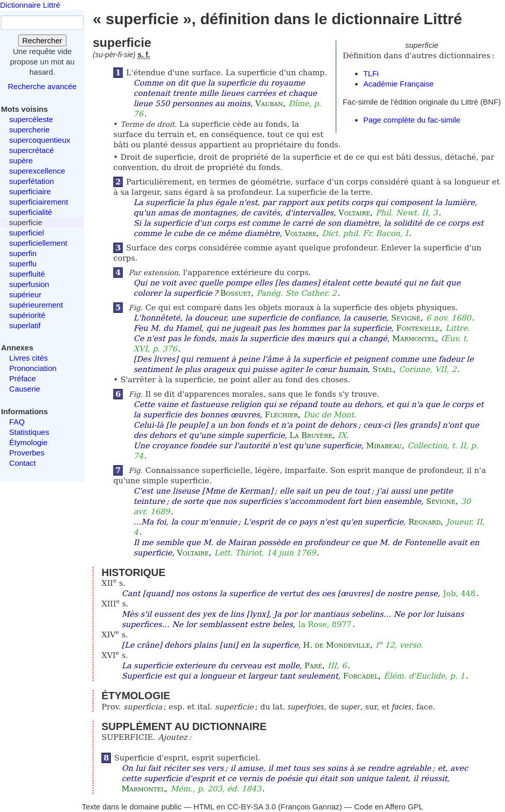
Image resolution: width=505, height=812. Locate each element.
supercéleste (31, 119)
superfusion (29, 284)
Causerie (25, 389)
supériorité (27, 315)
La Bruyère (311, 435)
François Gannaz (310, 807)
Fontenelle (418, 328)
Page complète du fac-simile (412, 120)
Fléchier (281, 415)
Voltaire (355, 213)
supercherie (29, 130)
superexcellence (37, 171)
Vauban (269, 104)
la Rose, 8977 (325, 624)
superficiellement (38, 243)
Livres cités (29, 358)
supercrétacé (32, 150)
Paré (313, 666)
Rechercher (42, 40)
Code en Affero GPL (389, 807)
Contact (23, 463)
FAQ (17, 422)
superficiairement (39, 202)
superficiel (27, 233)
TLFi (371, 73)
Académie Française (399, 84)
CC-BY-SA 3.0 (252, 807)
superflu (23, 264)
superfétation (32, 181)
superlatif (25, 325)
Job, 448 (459, 594)
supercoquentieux (40, 140)
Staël (383, 369)
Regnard (424, 522)
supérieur (26, 294)
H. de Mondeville (336, 645)
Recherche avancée (42, 86)
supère (21, 160)
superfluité (27, 274)
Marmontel (414, 339)
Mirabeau (384, 446)
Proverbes (27, 453)
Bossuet (236, 293)
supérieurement (36, 305)
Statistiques (29, 432)
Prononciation (33, 368)
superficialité (31, 212)
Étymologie (28, 442)
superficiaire (30, 191)
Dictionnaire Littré (30, 5)
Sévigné (406, 318)
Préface (23, 378)
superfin (23, 253)
